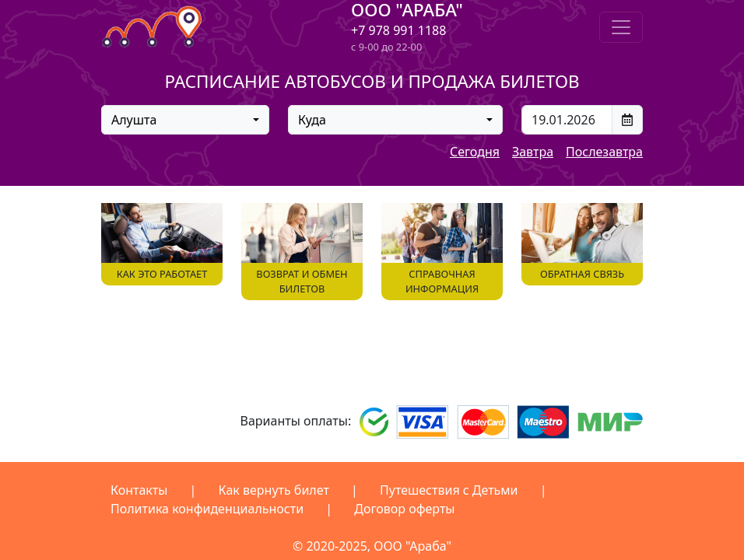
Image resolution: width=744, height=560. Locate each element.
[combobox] (185, 120)
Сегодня (475, 152)
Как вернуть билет (274, 490)
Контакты (139, 490)
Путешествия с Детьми (449, 490)
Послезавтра (604, 152)
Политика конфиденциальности (207, 509)
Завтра (533, 152)
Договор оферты (404, 509)
